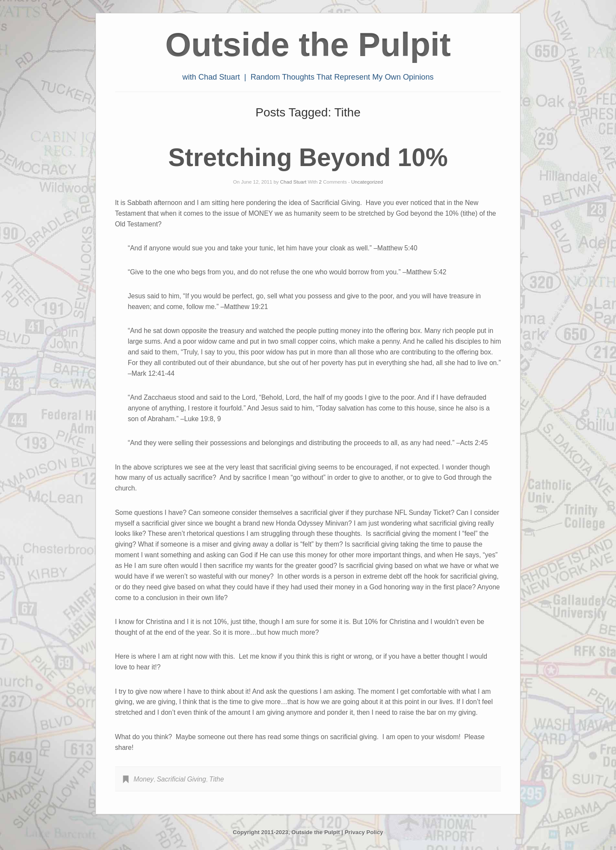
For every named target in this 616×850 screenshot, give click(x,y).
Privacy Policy (364, 832)
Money (144, 779)
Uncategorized (367, 182)
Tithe (217, 779)
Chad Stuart (293, 182)
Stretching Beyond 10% (308, 157)
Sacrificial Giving (181, 779)
